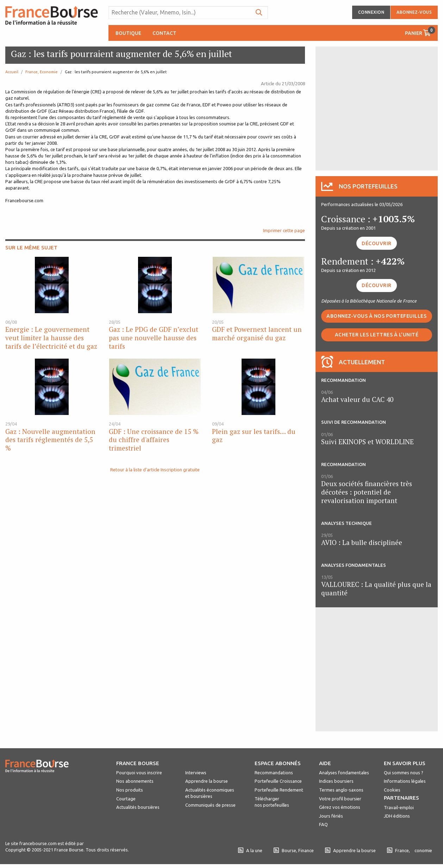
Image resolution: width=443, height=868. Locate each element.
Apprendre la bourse (207, 781)
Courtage (126, 799)
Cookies (392, 790)
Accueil (12, 72)
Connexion (371, 12)
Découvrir (377, 243)
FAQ (323, 824)
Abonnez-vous (414, 12)
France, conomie (410, 850)
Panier (420, 31)
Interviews (196, 773)
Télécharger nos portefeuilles (272, 802)
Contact (164, 33)
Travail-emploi (399, 807)
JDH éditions (397, 816)
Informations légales (405, 781)
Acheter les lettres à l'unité (377, 335)
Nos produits (130, 790)
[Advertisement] (376, 108)
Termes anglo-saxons (341, 790)
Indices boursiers (336, 781)
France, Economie (42, 72)
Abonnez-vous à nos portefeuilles (376, 316)
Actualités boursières (138, 807)
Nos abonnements (135, 781)
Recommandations (274, 773)
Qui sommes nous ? (404, 773)
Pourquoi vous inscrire (139, 773)
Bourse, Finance (294, 850)
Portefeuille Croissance (278, 781)
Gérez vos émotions (340, 807)
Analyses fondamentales (344, 773)
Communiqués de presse (210, 805)
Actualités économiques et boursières (210, 793)
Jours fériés (331, 816)
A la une (250, 850)
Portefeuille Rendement (279, 790)
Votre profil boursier (340, 799)
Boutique (128, 33)
